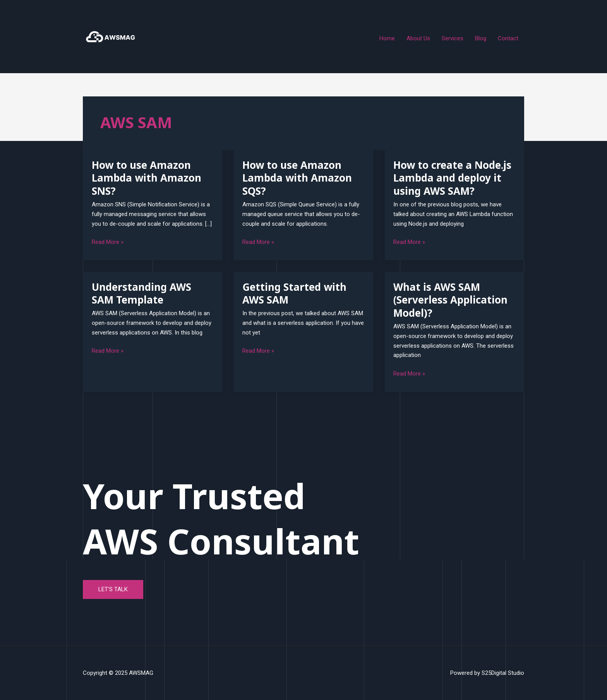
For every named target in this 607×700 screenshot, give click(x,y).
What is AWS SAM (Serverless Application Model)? (450, 300)
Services (453, 38)
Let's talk (113, 589)
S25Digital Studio (503, 673)
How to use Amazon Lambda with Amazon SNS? (147, 178)
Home (387, 38)
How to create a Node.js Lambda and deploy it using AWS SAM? (452, 178)
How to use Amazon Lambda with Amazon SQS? (297, 178)
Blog (481, 38)
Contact (508, 38)
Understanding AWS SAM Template (141, 293)
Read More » (108, 241)
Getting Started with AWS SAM (294, 293)
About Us (418, 38)
